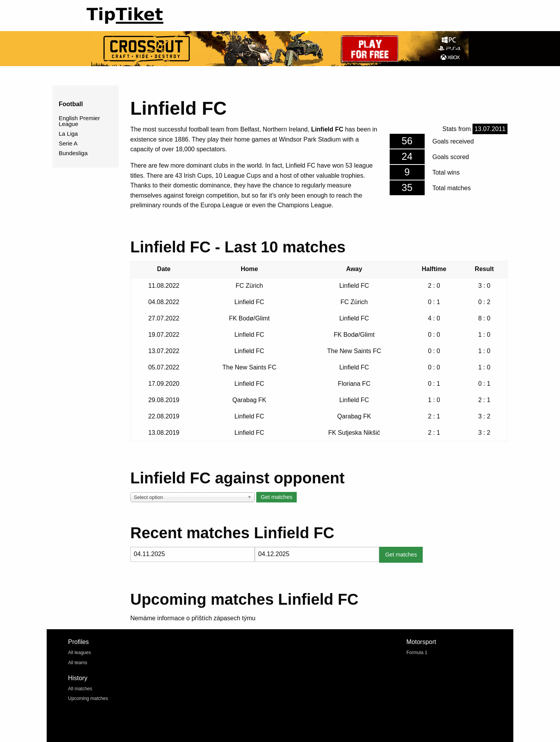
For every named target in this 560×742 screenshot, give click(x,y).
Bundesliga (73, 153)
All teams (78, 663)
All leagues (80, 653)
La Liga (68, 134)
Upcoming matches (88, 698)
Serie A (68, 143)
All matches (80, 689)
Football (71, 104)
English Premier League (79, 121)
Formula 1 (417, 653)
